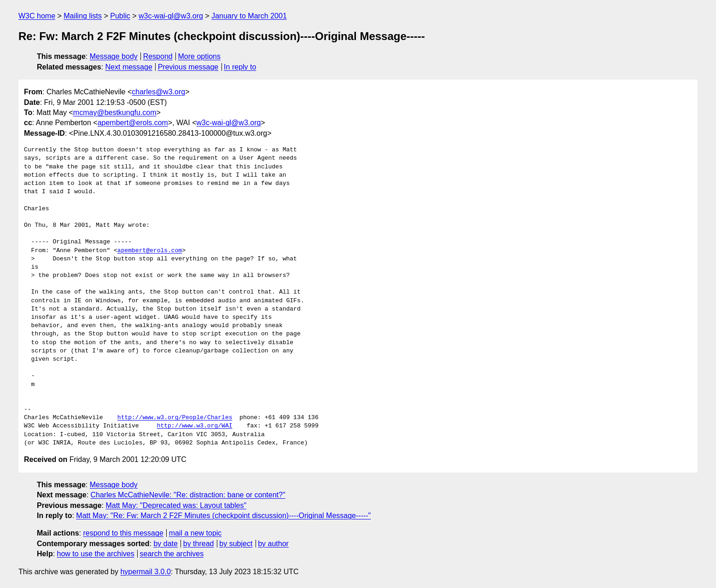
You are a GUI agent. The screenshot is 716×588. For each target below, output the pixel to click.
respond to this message (123, 533)
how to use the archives (96, 554)
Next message (129, 67)
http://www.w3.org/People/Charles (175, 418)
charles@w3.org (158, 92)
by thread (199, 544)
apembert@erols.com (133, 123)
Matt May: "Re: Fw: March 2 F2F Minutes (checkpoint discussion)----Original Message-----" (223, 516)
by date (165, 544)
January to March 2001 (249, 16)
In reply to (240, 67)
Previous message (188, 67)
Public (120, 16)
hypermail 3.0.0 (145, 572)
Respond (158, 56)
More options (200, 56)
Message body (114, 56)
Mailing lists (83, 16)
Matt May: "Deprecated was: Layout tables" (176, 505)
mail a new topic (195, 533)
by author (273, 544)
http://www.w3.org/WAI (195, 426)
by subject (236, 544)
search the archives (172, 554)
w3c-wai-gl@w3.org (171, 16)
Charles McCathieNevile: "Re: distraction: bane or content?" (188, 495)
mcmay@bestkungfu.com (115, 112)
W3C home (37, 16)
